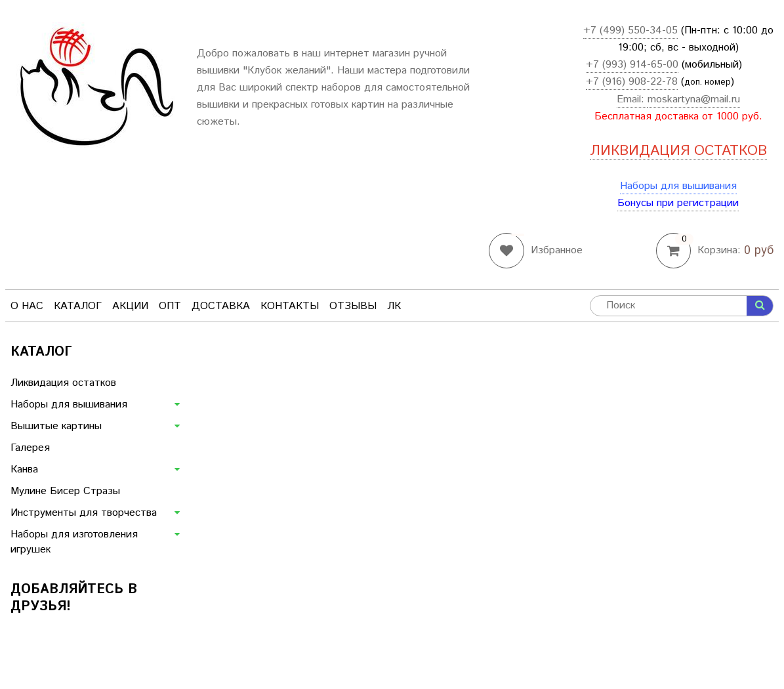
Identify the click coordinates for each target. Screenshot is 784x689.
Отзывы (353, 306)
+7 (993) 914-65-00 (632, 65)
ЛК (394, 306)
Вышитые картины (56, 426)
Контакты (290, 306)
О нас (27, 306)
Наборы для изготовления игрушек (74, 542)
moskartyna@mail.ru (694, 99)
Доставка (221, 306)
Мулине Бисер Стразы (65, 491)
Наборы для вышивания (678, 186)
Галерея (30, 448)
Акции (130, 306)
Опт (170, 306)
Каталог (78, 306)
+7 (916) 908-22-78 (632, 82)
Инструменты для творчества (84, 513)
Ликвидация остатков (63, 383)
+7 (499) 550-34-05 (630, 31)
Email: (632, 99)
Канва (24, 470)
